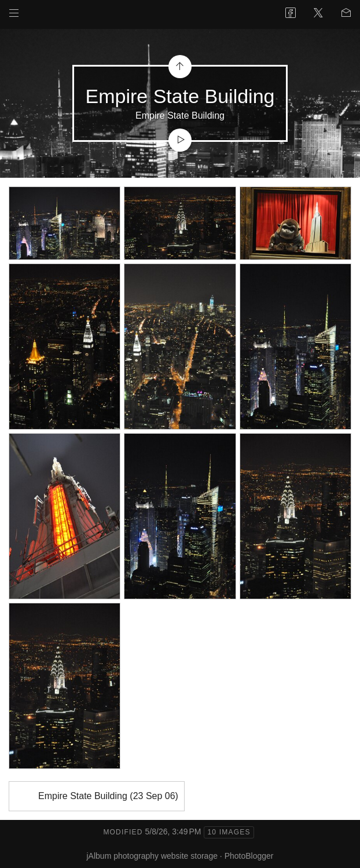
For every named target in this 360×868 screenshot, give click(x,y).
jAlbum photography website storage (152, 856)
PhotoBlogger (249, 856)
